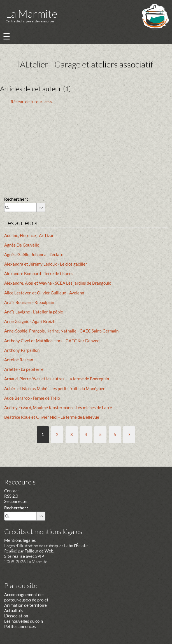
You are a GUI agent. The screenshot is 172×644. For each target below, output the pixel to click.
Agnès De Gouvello (22, 245)
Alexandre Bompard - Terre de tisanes (39, 273)
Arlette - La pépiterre (24, 369)
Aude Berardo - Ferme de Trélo (32, 398)
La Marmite (31, 14)
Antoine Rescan (19, 360)
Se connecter (16, 501)
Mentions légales (20, 540)
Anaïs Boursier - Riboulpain (29, 302)
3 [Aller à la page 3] (72, 434)
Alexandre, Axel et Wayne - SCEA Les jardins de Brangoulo (58, 283)
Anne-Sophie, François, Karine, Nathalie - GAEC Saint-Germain (61, 331)
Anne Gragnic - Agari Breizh (30, 321)
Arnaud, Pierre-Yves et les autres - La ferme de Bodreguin (57, 379)
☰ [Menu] (7, 36)
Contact (12, 491)
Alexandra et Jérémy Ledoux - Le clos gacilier (46, 264)
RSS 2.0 (11, 496)
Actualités (14, 610)
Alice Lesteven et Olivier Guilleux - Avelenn (44, 293)
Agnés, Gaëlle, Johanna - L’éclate (34, 254)
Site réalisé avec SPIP (24, 556)
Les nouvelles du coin (24, 621)
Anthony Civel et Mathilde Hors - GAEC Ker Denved (52, 341)
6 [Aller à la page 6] (115, 434)
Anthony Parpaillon (22, 350)
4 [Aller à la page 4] (86, 434)
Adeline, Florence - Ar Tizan (29, 235)
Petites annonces (20, 626)
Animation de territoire (25, 605)
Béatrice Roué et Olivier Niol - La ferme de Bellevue (52, 417)
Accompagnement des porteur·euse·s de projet (26, 597)
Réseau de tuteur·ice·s (31, 102)
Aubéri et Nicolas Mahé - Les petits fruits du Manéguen (55, 388)
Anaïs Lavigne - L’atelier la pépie (34, 312)
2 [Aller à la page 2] (57, 434)
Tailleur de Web (39, 551)
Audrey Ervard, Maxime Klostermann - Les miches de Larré (58, 408)
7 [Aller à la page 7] (129, 434)
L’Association (16, 616)
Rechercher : (16, 199)
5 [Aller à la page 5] (100, 434)
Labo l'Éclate (76, 545)
